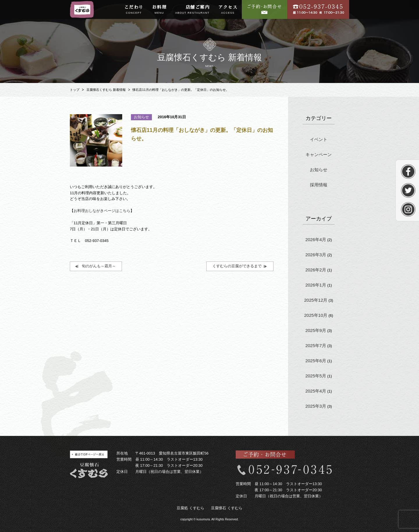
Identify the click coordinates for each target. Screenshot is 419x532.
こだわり (134, 10)
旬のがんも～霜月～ (99, 266)
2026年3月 (316, 255)
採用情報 (319, 185)
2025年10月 (316, 315)
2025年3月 (316, 406)
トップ (75, 90)
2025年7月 (316, 345)
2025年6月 (316, 361)
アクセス (228, 10)
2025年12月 (316, 300)
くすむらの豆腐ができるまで (237, 266)
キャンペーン (319, 154)
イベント (319, 139)
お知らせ (319, 170)
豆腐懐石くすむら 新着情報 (106, 90)
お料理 (159, 10)
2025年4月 (316, 391)
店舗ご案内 (192, 10)
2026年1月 (316, 285)
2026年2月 (316, 270)
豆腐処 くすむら (190, 508)
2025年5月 (316, 376)
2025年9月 (316, 330)
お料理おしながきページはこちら (102, 211)
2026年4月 (316, 240)
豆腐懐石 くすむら (227, 508)
